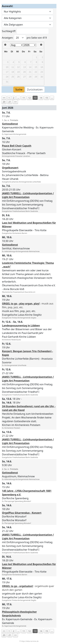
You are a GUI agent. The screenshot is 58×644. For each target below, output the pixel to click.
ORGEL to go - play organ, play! (21, 304)
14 (41, 98)
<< (4, 98)
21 (10, 102)
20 (4, 102)
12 (29, 98)
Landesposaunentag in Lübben (21, 326)
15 (47, 98)
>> (15, 102)
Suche (19, 90)
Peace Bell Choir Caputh (17, 146)
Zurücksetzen (35, 90)
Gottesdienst (10, 124)
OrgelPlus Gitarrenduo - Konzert (22, 513)
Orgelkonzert (10, 168)
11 (24, 98)
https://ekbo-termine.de (30, 641)
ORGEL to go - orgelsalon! (17, 586)
